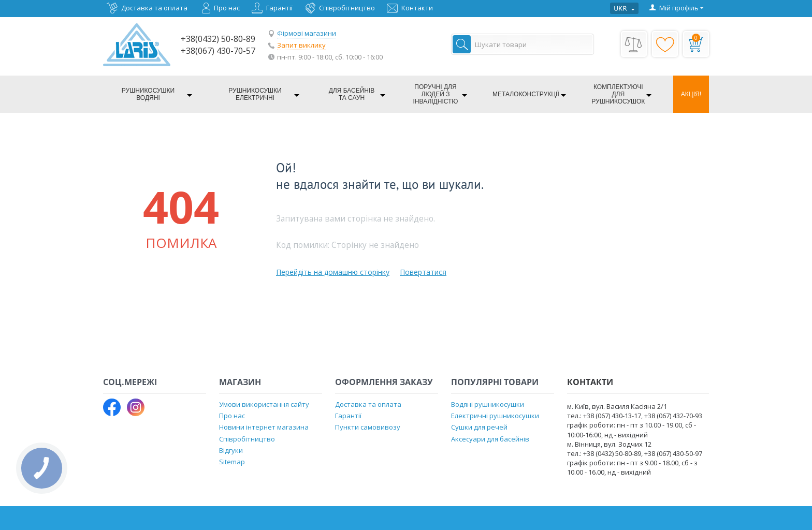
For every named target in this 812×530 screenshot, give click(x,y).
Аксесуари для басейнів (490, 439)
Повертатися (423, 272)
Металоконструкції (526, 94)
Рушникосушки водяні (148, 94)
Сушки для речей (479, 427)
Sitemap (232, 462)
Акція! (691, 94)
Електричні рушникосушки (495, 416)
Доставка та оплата (154, 8)
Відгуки (231, 450)
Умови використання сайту (264, 404)
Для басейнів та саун (352, 94)
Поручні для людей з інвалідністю (436, 94)
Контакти (417, 8)
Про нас (227, 8)
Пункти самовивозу (368, 427)
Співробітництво (347, 8)
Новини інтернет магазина (264, 427)
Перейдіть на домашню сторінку (333, 272)
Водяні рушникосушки (488, 404)
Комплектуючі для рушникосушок (618, 94)
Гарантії (279, 8)
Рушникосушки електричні (255, 94)
